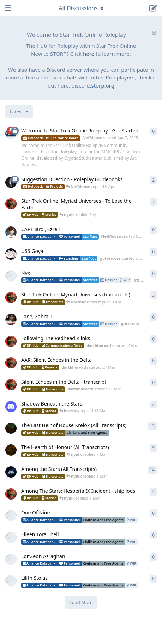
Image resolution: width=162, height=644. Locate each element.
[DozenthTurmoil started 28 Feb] (11, 515)
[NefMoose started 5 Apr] (11, 232)
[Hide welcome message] (154, 33)
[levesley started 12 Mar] (11, 407)
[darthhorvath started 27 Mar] (11, 363)
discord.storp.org (93, 85)
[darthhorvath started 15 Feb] (11, 494)
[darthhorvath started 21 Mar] (11, 385)
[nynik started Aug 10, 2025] (11, 450)
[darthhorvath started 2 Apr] (11, 341)
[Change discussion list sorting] (19, 112)
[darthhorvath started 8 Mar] (11, 204)
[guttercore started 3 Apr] (11, 319)
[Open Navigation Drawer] (7, 8)
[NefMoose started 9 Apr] (11, 182)
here (89, 54)
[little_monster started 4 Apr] (11, 276)
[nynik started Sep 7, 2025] (11, 472)
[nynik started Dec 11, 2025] (11, 428)
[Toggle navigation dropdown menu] (81, 8)
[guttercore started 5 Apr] (11, 254)
